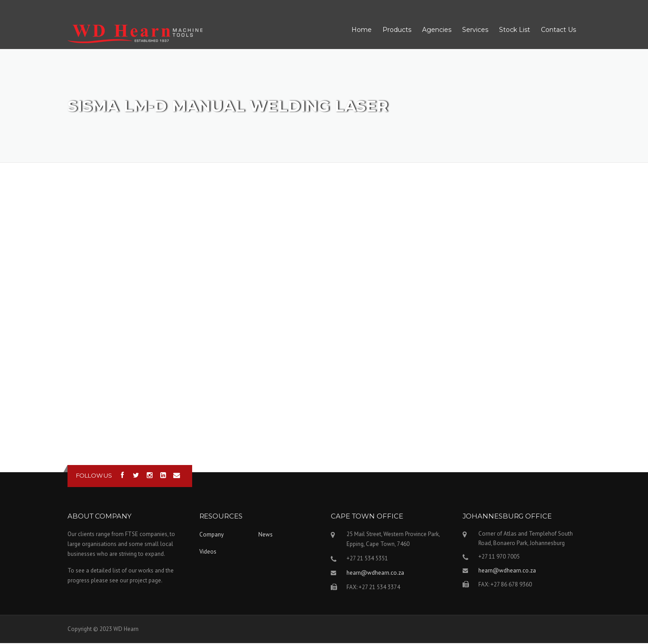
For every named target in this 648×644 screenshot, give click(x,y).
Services (475, 30)
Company (211, 535)
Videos (208, 552)
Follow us (94, 476)
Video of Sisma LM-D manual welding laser (324, 317)
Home (362, 30)
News (265, 535)
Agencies (437, 30)
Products (397, 30)
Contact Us (558, 30)
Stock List (515, 30)
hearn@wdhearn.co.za (375, 574)
